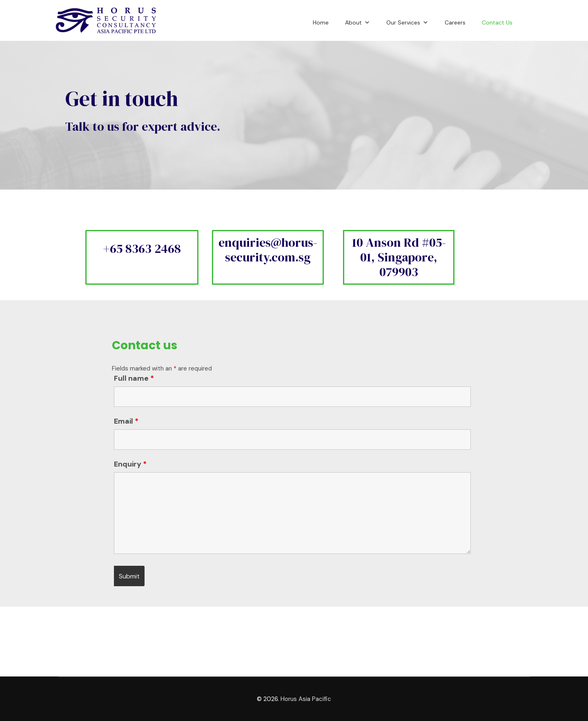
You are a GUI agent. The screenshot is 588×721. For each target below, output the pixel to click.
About (357, 21)
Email (126, 421)
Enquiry (130, 464)
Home (321, 22)
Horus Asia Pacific (306, 699)
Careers (455, 22)
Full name (134, 378)
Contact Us (497, 22)
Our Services (407, 21)
